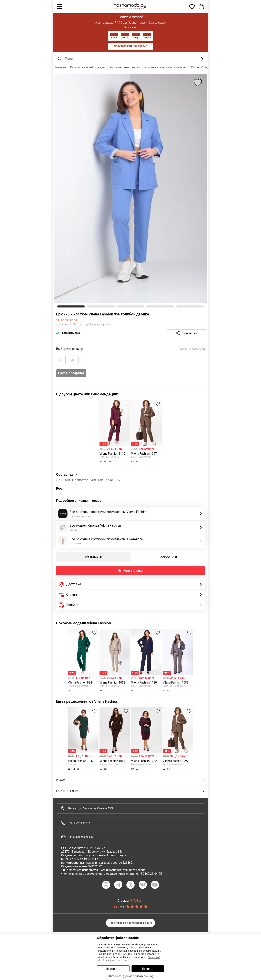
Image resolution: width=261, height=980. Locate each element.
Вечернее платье (141, 764)
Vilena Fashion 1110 (112, 454)
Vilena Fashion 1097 (144, 454)
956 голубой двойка (204, 67)
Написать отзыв (130, 571)
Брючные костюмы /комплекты (165, 67)
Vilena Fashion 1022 (144, 761)
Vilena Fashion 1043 (81, 761)
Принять (148, 969)
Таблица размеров (192, 349)
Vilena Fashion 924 (80, 683)
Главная (60, 67)
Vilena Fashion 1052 (112, 683)
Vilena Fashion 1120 (144, 683)
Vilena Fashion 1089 (176, 683)
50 (72, 360)
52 (83, 360)
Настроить (113, 969)
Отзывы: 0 (93, 557)
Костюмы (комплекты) (125, 67)
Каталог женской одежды (88, 67)
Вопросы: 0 (168, 557)
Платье (72, 764)
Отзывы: (130, 901)
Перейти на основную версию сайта (130, 923)
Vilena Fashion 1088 (112, 761)
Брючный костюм (109, 457)
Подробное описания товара (79, 501)
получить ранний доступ (130, 46)
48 (61, 360)
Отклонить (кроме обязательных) (130, 976)
